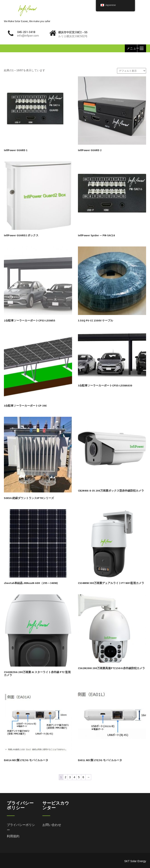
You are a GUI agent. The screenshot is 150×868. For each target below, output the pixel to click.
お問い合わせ (52, 825)
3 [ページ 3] (70, 777)
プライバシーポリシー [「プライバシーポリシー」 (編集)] (21, 827)
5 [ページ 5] (79, 777)
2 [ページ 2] (65, 777)
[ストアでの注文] (132, 71)
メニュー (133, 48)
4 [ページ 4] (74, 777)
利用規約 (13, 836)
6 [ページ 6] (83, 777)
